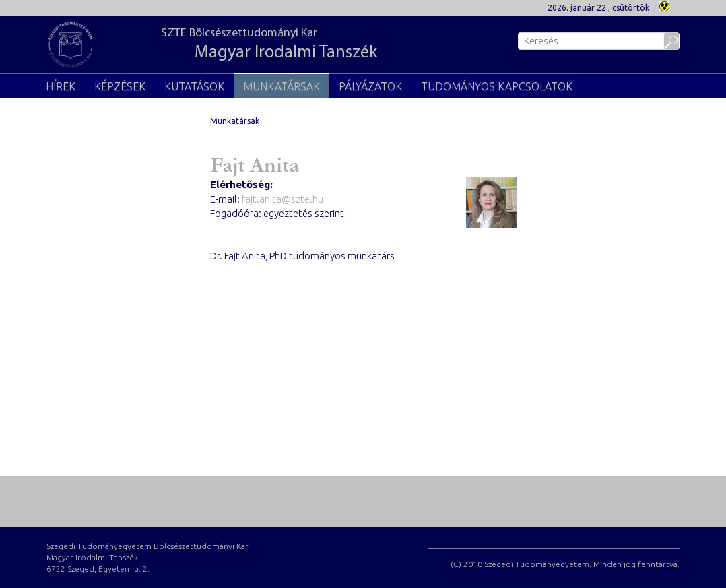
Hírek (61, 86)
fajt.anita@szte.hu (283, 199)
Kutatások (194, 86)
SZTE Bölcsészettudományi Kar (269, 45)
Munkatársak (282, 86)
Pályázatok (370, 86)
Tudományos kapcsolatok (497, 86)
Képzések (120, 86)
